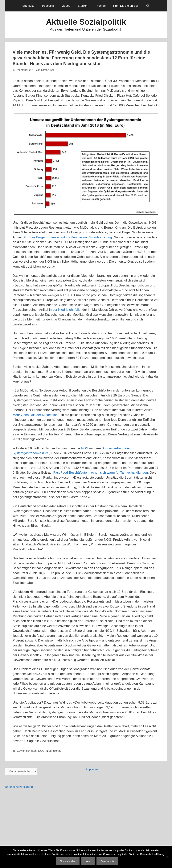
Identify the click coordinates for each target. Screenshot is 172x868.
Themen (100, 6)
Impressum (93, 769)
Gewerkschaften (27, 751)
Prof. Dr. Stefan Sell (126, 6)
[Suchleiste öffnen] (148, 6)
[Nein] (167, 857)
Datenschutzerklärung (19, 787)
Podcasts (48, 6)
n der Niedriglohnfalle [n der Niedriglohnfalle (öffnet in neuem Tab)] (65, 310)
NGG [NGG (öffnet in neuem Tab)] (85, 448)
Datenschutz (107, 861)
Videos (66, 6)
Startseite (28, 6)
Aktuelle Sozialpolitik (86, 22)
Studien (83, 6)
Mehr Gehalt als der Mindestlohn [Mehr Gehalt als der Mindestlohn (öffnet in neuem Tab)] (36, 415)
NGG (41, 751)
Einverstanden (68, 861)
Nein (88, 861)
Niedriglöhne (54, 751)
